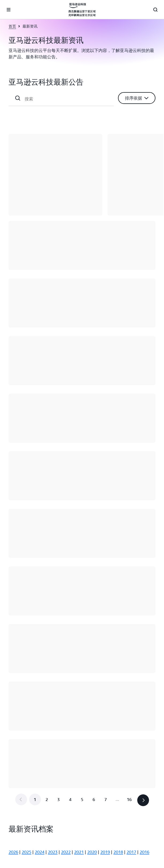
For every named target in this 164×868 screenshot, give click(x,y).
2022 (66, 852)
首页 (12, 26)
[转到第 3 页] (59, 799)
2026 (13, 852)
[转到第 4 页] (70, 799)
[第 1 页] (35, 799)
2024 (40, 852)
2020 (92, 852)
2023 (53, 852)
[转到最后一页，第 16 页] (129, 799)
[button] (137, 98)
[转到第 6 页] (94, 799)
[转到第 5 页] (82, 799)
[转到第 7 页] (106, 799)
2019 (105, 852)
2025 (26, 852)
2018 (118, 852)
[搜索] (67, 99)
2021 (79, 852)
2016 (144, 852)
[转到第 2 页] (47, 799)
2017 (131, 852)
